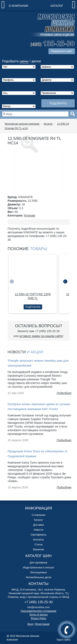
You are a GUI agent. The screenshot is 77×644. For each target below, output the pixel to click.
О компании (18, 6)
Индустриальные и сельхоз (39, 568)
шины (24, 61)
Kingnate (29, 215)
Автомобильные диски (38, 577)
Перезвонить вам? (62, 51)
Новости (38, 530)
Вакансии (38, 549)
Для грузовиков (38, 563)
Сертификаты (38, 535)
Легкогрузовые (39, 572)
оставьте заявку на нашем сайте (41, 336)
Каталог (57, 6)
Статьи (38, 545)
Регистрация (42, 624)
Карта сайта (64, 640)
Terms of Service (38, 615)
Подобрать (58, 103)
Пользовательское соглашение (38, 611)
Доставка (39, 525)
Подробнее (33, 307)
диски (36, 61)
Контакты (39, 540)
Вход (30, 624)
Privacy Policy (38, 618)
